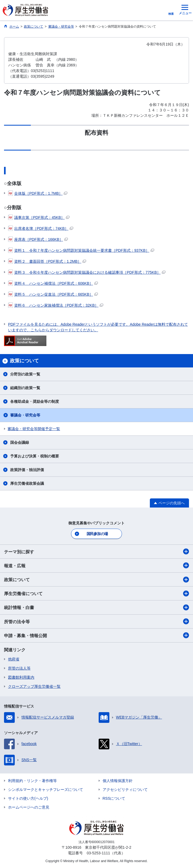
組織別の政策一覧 (25, 388)
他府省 (14, 659)
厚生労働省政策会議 (27, 483)
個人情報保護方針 (118, 781)
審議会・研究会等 (25, 415)
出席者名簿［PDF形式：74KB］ (41, 228)
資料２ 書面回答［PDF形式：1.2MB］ (47, 261)
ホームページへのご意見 (29, 807)
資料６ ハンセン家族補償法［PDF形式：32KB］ (56, 305)
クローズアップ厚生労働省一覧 (34, 686)
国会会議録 (20, 442)
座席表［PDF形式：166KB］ (38, 239)
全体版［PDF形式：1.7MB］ (38, 193)
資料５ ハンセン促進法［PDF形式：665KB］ (53, 294)
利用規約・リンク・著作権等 (32, 781)
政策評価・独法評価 (27, 470)
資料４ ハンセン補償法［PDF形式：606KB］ (53, 283)
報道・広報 (96, 565)
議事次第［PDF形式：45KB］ (39, 217)
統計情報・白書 (96, 607)
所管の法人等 (19, 668)
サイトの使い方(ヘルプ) (28, 798)
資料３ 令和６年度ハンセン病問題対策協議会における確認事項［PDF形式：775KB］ (87, 272)
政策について (96, 580)
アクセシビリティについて (125, 790)
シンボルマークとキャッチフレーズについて (46, 790)
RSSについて (114, 798)
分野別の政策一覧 (25, 374)
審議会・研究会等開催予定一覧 (34, 429)
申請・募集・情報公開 (96, 635)
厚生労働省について (96, 593)
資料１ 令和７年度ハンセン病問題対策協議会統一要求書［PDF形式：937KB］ (81, 250)
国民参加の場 (97, 534)
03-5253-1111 (98, 853)
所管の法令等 (96, 621)
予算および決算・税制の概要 (35, 456)
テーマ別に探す (96, 551)
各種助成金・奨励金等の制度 (35, 401)
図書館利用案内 (21, 677)
